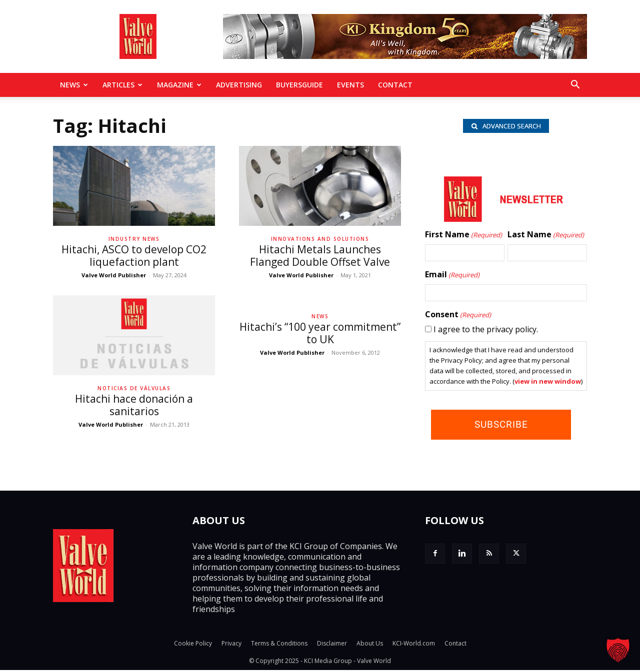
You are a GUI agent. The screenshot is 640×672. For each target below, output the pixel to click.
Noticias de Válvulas (134, 388)
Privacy (231, 645)
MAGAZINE (179, 85)
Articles (122, 85)
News (74, 85)
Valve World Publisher (114, 275)
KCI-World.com (414, 645)
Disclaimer (332, 645)
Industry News (134, 239)
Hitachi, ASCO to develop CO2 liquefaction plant (134, 256)
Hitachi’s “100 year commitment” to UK (320, 333)
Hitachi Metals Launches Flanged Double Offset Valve (320, 256)
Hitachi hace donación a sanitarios (134, 405)
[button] (575, 85)
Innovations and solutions (320, 239)
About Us (370, 645)
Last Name (546, 237)
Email (452, 277)
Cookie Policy (193, 645)
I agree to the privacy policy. (486, 331)
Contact (395, 85)
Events (350, 85)
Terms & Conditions (279, 645)
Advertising (239, 85)
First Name (463, 237)
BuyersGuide (299, 85)
